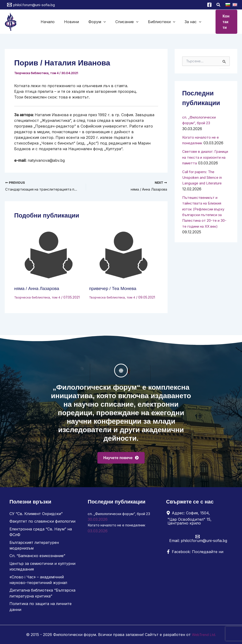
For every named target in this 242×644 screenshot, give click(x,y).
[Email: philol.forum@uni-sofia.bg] (198, 540)
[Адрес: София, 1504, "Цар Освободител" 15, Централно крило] (198, 519)
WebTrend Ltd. (204, 635)
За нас (179, 21)
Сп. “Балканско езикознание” (37, 557)
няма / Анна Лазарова (38, 288)
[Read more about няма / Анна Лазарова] (49, 255)
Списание (124, 21)
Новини (80, 21)
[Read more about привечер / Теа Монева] (124, 255)
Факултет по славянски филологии (42, 523)
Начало (62, 21)
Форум (100, 21)
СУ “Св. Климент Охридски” (36, 515)
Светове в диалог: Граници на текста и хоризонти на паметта (204, 156)
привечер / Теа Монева (114, 288)
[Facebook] (209, 5)
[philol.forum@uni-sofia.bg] (31, 5)
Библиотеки (153, 21)
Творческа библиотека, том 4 (37, 73)
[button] (219, 5)
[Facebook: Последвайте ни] (195, 553)
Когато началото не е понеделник (120, 526)
